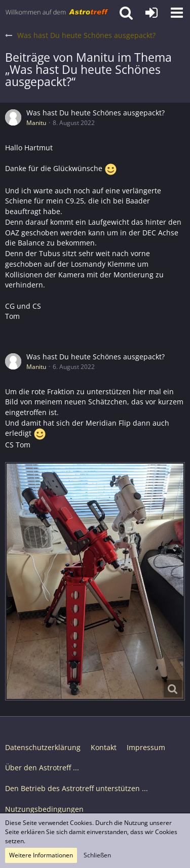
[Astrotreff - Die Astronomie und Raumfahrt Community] (57, 13)
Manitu (36, 123)
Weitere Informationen (41, 855)
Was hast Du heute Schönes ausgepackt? (96, 113)
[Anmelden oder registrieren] (151, 13)
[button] (177, 13)
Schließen (97, 855)
